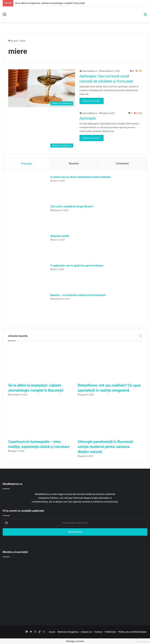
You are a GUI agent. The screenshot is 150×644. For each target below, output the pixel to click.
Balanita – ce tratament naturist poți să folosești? (78, 295)
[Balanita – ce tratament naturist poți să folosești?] (28, 307)
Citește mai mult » (92, 101)
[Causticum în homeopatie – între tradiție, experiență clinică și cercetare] (40, 419)
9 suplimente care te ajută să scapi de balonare (77, 266)
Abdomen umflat (60, 236)
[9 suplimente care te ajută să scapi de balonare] (28, 277)
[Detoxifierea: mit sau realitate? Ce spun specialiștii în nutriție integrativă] (110, 363)
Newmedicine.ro (90, 71)
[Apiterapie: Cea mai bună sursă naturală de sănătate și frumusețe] (42, 88)
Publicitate (110, 632)
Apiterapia (88, 118)
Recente (74, 163)
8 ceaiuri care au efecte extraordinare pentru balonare (81, 177)
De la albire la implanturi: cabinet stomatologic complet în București (50, 3)
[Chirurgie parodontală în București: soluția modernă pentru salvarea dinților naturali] (110, 419)
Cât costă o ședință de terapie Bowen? (72, 207)
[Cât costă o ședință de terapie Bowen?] (28, 218)
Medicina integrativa (68, 632)
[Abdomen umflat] (28, 248)
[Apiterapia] (42, 130)
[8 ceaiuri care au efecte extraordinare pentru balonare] (28, 189)
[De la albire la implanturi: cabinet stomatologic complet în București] (40, 363)
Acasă (13, 41)
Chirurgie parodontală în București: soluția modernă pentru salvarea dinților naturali (106, 447)
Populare (27, 163)
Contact (98, 632)
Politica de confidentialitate (132, 632)
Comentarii (122, 163)
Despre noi (86, 632)
